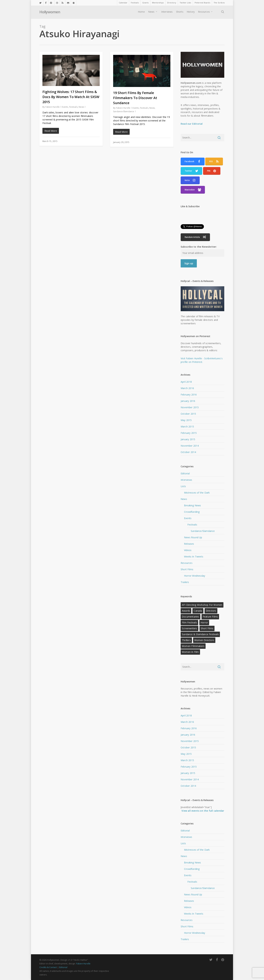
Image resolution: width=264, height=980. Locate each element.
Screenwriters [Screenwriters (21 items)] (189, 628)
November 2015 (190, 407)
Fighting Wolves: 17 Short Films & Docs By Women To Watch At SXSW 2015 (71, 97)
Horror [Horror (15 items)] (204, 622)
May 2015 (186, 420)
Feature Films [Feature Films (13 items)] (210, 617)
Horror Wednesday (195, 576)
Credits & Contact (48, 967)
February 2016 (189, 395)
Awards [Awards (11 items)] (186, 611)
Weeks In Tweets (194, 557)
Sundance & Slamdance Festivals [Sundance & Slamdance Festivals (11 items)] (200, 634)
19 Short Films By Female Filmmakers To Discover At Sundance (135, 98)
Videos (188, 550)
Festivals (73, 107)
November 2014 (190, 446)
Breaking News (193, 505)
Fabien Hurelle (53, 107)
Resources (187, 563)
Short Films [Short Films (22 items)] (207, 628)
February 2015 (189, 433)
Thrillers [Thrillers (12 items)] (186, 640)
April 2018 (186, 382)
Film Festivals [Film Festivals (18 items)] (189, 622)
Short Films (187, 569)
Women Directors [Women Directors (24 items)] (204, 640)
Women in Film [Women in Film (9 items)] (190, 652)
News (81, 107)
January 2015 (188, 439)
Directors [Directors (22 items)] (211, 611)
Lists (183, 486)
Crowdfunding (192, 512)
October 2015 (188, 414)
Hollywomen (50, 12)
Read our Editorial (192, 124)
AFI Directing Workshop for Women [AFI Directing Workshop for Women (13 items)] (202, 605)
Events (65, 107)
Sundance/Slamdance (124, 111)
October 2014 (188, 452)
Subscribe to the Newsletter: (199, 247)
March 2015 (187, 427)
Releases (189, 544)
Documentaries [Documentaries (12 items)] (191, 617)
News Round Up (193, 537)
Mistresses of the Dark (197, 493)
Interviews (186, 480)
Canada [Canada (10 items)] (198, 611)
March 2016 (187, 388)
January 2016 (188, 401)
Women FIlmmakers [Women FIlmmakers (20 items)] (193, 646)
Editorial (185, 473)
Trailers (185, 582)
